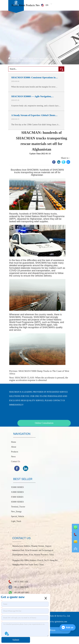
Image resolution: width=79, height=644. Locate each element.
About (22, 5)
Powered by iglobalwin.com (56, 622)
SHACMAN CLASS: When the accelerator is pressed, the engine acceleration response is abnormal (39, 379)
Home (15, 5)
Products (30, 5)
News (38, 5)
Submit (16, 640)
